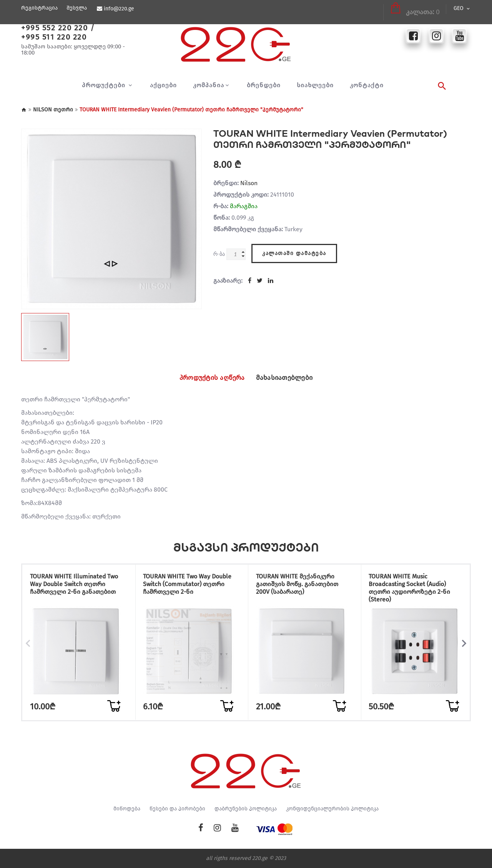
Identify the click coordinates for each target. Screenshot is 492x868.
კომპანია (209, 85)
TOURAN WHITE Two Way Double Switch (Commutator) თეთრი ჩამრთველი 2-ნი (186, 585)
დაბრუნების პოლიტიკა (246, 809)
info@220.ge (119, 9)
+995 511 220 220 (54, 37)
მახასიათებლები (289, 378)
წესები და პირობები (177, 809)
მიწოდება (127, 809)
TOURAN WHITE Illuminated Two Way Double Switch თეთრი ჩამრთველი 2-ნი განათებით (71, 589)
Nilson (249, 183)
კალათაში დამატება (294, 252)
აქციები (163, 85)
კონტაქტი (367, 85)
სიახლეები (315, 85)
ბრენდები (264, 85)
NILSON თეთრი (53, 110)
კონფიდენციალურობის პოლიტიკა (332, 809)
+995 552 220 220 (54, 28)
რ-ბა (219, 254)
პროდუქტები (105, 85)
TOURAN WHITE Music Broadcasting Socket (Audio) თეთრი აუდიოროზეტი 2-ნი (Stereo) (413, 589)
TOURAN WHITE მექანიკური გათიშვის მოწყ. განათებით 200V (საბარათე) (300, 585)
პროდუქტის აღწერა (208, 378)
